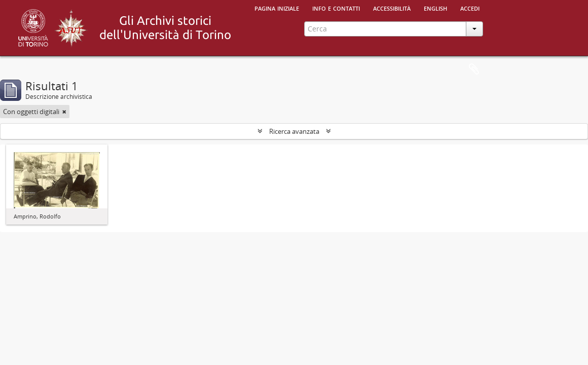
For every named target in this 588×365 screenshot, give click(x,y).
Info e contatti (336, 8)
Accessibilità (392, 8)
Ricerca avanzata (294, 131)
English (435, 8)
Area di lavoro (474, 69)
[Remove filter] (64, 112)
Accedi (470, 8)
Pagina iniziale (277, 8)
